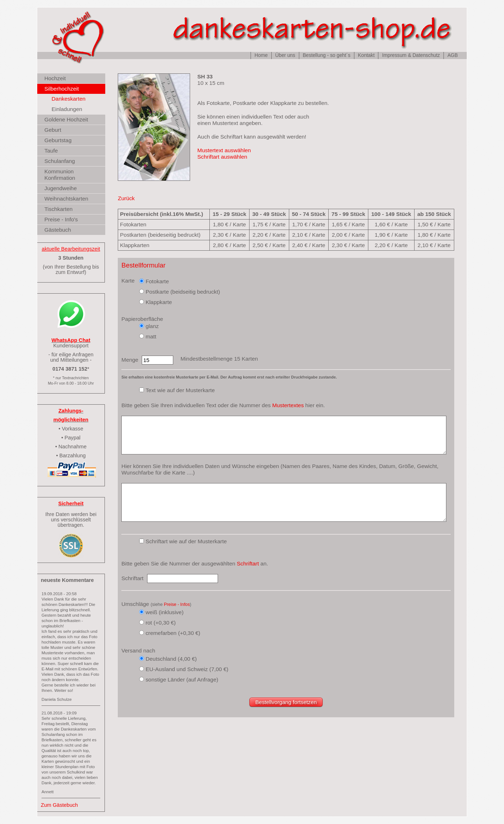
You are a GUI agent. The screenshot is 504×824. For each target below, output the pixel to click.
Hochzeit (55, 78)
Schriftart (248, 563)
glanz (152, 326)
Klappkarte (159, 302)
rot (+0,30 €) (161, 623)
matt (151, 336)
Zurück (126, 198)
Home (261, 55)
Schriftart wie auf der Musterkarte (186, 541)
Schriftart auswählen (222, 157)
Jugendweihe (60, 188)
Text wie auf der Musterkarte (180, 390)
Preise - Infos (177, 604)
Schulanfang (60, 161)
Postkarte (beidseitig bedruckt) (183, 292)
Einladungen (67, 109)
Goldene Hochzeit (66, 119)
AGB (453, 55)
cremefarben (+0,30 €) (173, 633)
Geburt (53, 130)
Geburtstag (58, 140)
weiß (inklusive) (165, 612)
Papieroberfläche (142, 319)
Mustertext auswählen (224, 150)
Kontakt (366, 55)
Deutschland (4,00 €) (171, 659)
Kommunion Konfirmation (60, 175)
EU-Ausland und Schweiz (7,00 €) (187, 669)
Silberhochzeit (62, 89)
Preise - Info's (61, 219)
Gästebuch (58, 230)
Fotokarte (157, 281)
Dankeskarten (69, 99)
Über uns (285, 55)
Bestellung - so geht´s (327, 55)
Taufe (51, 151)
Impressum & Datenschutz (411, 55)
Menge (130, 360)
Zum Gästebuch (59, 805)
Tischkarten (59, 209)
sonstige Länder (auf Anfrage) (182, 680)
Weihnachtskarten (66, 199)
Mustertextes (288, 405)
